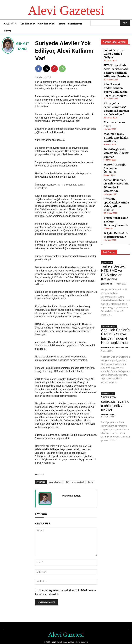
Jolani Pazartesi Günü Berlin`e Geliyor (116, 51)
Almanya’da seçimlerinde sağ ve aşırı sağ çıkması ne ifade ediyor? (115, 99)
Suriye (90, 482)
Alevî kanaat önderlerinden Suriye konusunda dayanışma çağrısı (116, 82)
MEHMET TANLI (22, 46)
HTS (66, 482)
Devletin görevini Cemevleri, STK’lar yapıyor (114, 136)
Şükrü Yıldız (107, 227)
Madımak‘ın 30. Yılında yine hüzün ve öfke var (116, 122)
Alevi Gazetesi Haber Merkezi (115, 312)
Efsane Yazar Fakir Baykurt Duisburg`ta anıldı (115, 188)
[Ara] (125, 23)
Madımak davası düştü (116, 111)
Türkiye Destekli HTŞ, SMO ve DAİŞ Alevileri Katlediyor (114, 237)
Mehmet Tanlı (108, 358)
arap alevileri (55, 482)
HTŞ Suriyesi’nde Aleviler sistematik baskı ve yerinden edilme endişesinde (114, 65)
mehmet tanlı (78, 482)
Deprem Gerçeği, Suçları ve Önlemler (115, 148)
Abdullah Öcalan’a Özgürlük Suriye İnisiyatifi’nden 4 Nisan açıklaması (115, 301)
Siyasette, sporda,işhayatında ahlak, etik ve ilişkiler (116, 174)
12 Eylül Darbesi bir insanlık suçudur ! (114, 200)
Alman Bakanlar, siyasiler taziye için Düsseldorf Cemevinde (116, 160)
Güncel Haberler (109, 291)
